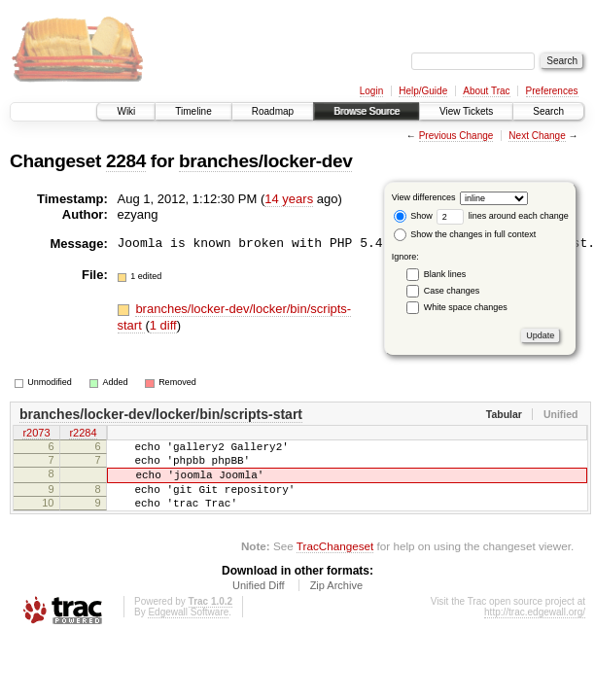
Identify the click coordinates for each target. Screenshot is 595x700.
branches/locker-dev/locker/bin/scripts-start (161, 414)
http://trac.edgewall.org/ (535, 630)
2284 (126, 161)
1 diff (163, 325)
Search (548, 111)
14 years (289, 199)
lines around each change (503, 216)
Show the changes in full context (465, 234)
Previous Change (456, 136)
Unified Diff (259, 603)
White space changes (466, 307)
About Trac (486, 91)
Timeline (193, 111)
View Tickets (466, 111)
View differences (424, 197)
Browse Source (367, 111)
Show (413, 216)
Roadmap (273, 111)
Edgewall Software (188, 630)
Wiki (126, 111)
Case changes (452, 291)
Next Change (537, 136)
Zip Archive (336, 603)
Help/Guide (423, 91)
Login (371, 91)
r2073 (36, 435)
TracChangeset (335, 563)
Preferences (552, 91)
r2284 (83, 435)
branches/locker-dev (265, 161)
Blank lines (445, 274)
